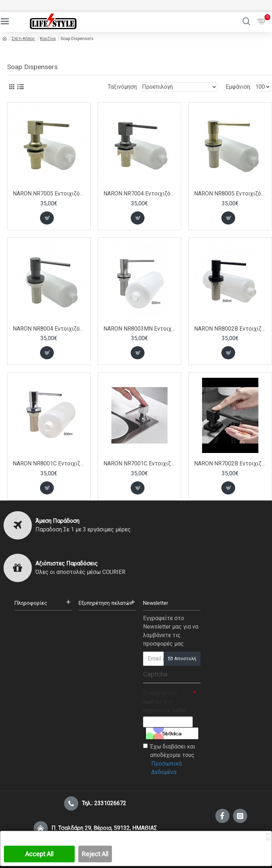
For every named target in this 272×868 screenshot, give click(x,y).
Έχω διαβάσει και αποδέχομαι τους (172, 760)
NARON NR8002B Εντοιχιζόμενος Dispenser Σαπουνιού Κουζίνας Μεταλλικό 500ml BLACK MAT (230, 329)
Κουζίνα (48, 39)
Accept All (39, 854)
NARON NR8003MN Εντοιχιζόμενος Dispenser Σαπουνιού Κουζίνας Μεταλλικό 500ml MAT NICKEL (140, 329)
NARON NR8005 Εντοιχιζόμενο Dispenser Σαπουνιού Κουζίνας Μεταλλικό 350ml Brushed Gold (230, 193)
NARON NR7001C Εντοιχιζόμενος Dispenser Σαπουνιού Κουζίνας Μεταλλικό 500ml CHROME (140, 463)
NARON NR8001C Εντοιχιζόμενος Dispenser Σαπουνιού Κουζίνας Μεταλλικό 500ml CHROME (49, 463)
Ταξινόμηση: (123, 87)
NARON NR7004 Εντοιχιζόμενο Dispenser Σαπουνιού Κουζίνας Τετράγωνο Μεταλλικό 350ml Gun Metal (140, 193)
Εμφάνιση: (238, 87)
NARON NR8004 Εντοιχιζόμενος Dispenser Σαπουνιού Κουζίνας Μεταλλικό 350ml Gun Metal (49, 329)
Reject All (95, 854)
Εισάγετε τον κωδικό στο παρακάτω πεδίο (165, 702)
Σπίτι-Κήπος (23, 39)
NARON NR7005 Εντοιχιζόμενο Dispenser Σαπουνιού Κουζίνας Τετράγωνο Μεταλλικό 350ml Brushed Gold (49, 193)
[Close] (268, 837)
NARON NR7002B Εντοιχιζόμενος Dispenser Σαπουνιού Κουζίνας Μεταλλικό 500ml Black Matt (230, 463)
